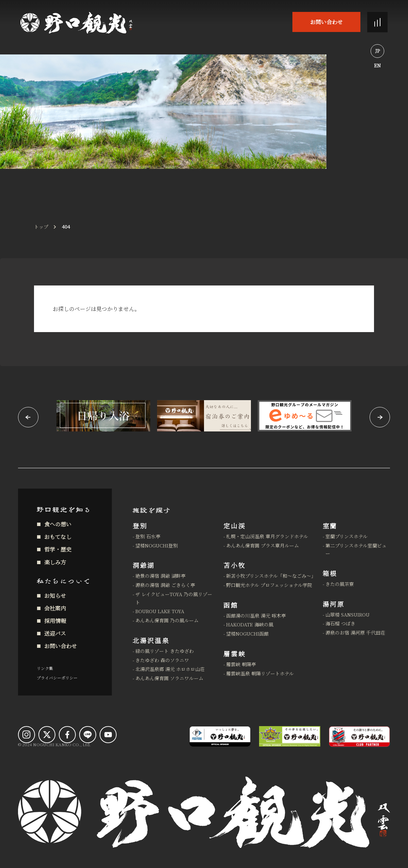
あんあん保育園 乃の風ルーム (167, 620)
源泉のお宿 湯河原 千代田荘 (355, 633)
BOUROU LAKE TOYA (160, 611)
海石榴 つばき (340, 623)
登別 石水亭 (148, 536)
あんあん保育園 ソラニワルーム (169, 678)
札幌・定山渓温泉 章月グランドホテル (267, 536)
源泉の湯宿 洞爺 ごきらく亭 (165, 585)
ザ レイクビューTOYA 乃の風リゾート (174, 598)
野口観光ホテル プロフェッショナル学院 (269, 585)
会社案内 (55, 608)
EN (377, 65)
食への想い (58, 524)
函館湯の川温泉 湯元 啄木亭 (256, 616)
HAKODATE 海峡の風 (250, 624)
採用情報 (55, 621)
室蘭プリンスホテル (346, 536)
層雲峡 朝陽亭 (241, 664)
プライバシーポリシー (57, 678)
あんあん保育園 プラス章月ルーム (262, 545)
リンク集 (45, 668)
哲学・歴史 (58, 549)
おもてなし (58, 537)
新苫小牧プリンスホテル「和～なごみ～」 (270, 576)
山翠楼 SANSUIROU (347, 615)
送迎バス (55, 633)
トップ (41, 227)
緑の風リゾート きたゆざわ (165, 651)
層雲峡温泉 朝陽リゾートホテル (260, 673)
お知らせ (55, 596)
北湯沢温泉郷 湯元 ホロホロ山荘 (170, 669)
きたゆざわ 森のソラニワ (162, 660)
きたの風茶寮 (340, 584)
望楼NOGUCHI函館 (247, 634)
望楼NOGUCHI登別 (157, 545)
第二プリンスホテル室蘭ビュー (356, 550)
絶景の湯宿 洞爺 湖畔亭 (160, 576)
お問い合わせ (326, 22)
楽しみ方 (55, 562)
